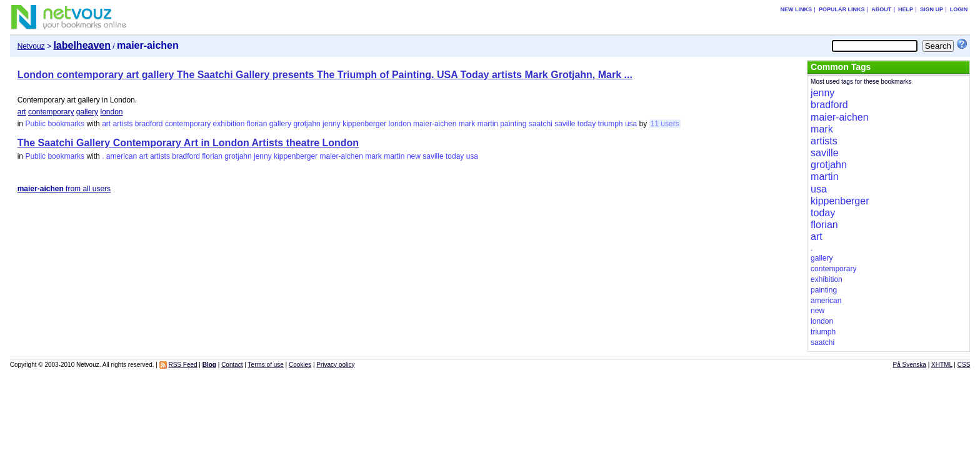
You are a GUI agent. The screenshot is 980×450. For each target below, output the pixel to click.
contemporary (51, 112)
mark (467, 124)
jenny (332, 124)
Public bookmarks (55, 124)
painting (513, 124)
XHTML (942, 365)
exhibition (229, 124)
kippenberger (364, 124)
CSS (964, 365)
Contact (232, 365)
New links (797, 9)
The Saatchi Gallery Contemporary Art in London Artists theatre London (188, 143)
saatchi (541, 124)
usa (631, 124)
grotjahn (307, 124)
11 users (665, 124)
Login (959, 9)
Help (906, 9)
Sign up (932, 9)
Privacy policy (335, 365)
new (414, 156)
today (587, 124)
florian (257, 124)
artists (122, 124)
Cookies (300, 365)
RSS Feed (182, 365)
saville (565, 124)
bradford (149, 124)
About (881, 9)
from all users (64, 189)
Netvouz (31, 46)
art (22, 112)
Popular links (842, 9)
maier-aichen (435, 124)
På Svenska (910, 365)
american (122, 156)
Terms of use (266, 365)
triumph (611, 124)
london (111, 112)
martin (488, 124)
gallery (87, 112)
